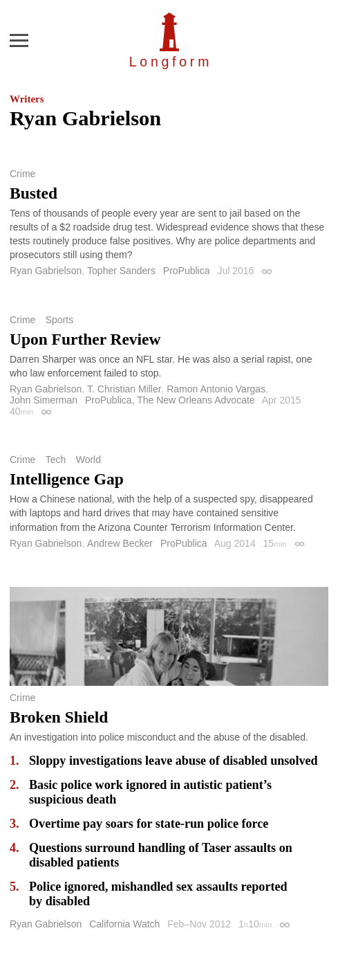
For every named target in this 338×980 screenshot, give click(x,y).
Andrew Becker (120, 543)
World (88, 460)
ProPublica (187, 271)
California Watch (124, 924)
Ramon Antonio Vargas (216, 389)
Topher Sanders (121, 271)
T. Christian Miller (124, 389)
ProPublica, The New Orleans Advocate (170, 400)
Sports (59, 320)
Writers (27, 99)
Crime (22, 174)
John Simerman (44, 400)
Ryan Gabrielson (46, 271)
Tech (56, 460)
